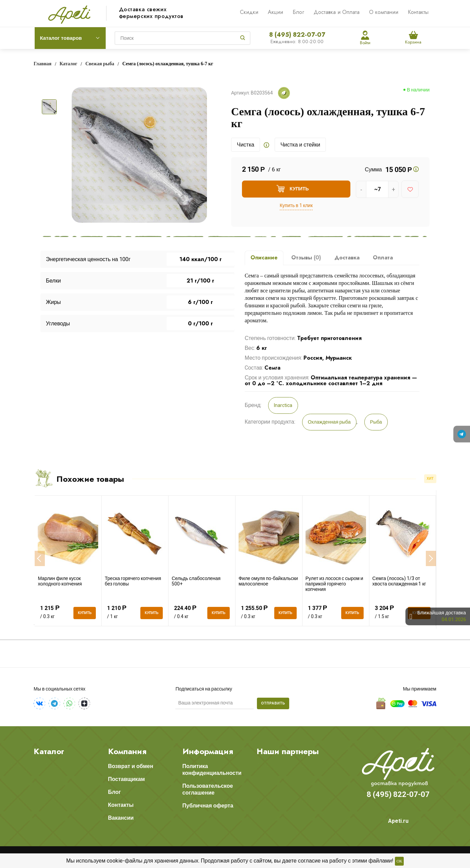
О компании (384, 12)
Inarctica (283, 405)
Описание (264, 258)
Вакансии (121, 818)
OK (399, 861)
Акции (275, 12)
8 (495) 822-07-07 (297, 35)
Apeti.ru (398, 821)
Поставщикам (127, 779)
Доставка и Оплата (337, 12)
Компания (127, 751)
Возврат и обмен (131, 766)
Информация (208, 751)
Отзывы (306, 258)
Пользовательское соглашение (208, 789)
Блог (298, 12)
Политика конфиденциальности (212, 770)
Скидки (249, 12)
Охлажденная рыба (329, 422)
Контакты (418, 12)
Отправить (273, 703)
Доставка (347, 258)
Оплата (383, 258)
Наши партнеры (288, 751)
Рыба (376, 422)
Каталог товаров (61, 38)
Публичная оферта (208, 806)
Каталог (49, 751)
